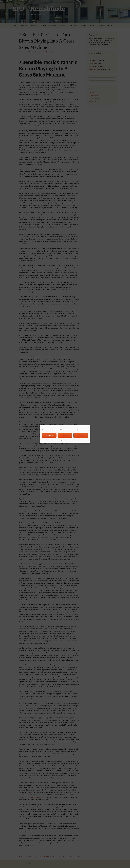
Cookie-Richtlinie (64, 440)
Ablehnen (65, 435)
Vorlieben (81, 435)
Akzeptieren (49, 435)
